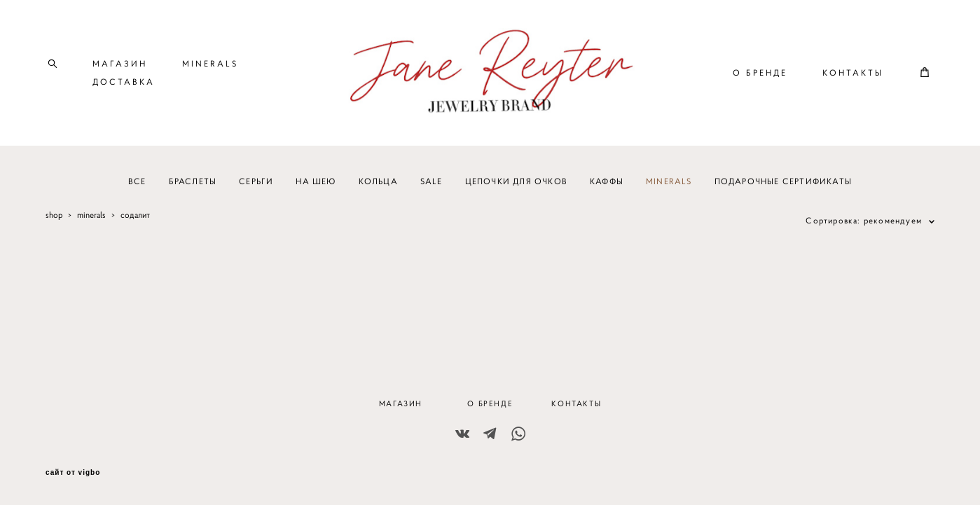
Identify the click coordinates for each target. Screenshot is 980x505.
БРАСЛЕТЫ (193, 189)
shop (54, 222)
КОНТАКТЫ (853, 76)
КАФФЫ (607, 189)
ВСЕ (137, 189)
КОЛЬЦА (378, 189)
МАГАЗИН (120, 67)
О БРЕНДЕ (760, 76)
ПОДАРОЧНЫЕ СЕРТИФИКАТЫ (783, 189)
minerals (91, 222)
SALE (432, 189)
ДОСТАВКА (124, 85)
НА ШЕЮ (316, 189)
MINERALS (210, 67)
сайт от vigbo (73, 473)
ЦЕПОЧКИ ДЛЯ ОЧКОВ (516, 189)
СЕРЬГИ (256, 189)
